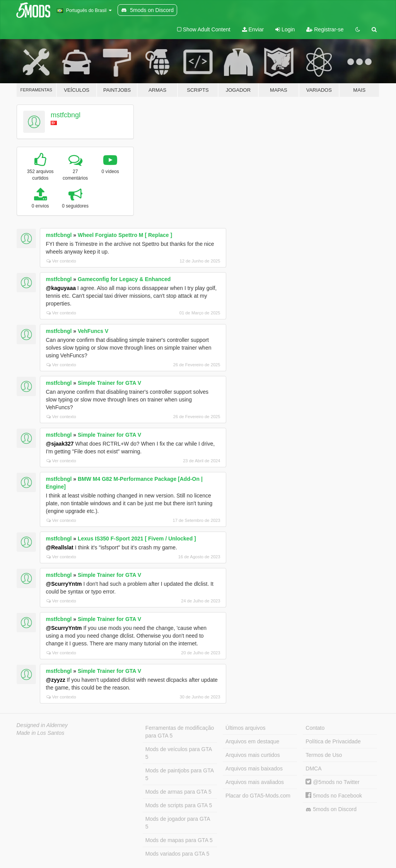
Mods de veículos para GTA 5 (179, 753)
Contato (315, 728)
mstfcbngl (66, 115)
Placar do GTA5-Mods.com (258, 796)
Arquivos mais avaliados (255, 782)
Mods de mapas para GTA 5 (179, 840)
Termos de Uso (324, 755)
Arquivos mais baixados (254, 769)
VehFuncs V (93, 331)
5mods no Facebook (334, 796)
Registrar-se (325, 29)
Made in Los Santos (41, 733)
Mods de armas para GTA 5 (178, 792)
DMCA (313, 769)
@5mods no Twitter (332, 782)
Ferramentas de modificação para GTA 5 (180, 732)
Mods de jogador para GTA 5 (178, 823)
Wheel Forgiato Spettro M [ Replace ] (125, 235)
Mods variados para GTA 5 (177, 854)
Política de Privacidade (333, 741)
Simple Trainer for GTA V (109, 383)
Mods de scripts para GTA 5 (179, 805)
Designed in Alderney (42, 725)
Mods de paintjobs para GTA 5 (180, 774)
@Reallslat (60, 547)
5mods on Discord (331, 809)
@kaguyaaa (61, 288)
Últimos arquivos (245, 728)
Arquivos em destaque (252, 741)
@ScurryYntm (64, 584)
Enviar (253, 29)
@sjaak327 (60, 444)
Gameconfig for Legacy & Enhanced (124, 279)
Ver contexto (61, 261)
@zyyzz (56, 680)
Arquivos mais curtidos (253, 755)
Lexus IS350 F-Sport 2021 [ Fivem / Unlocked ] (137, 539)
